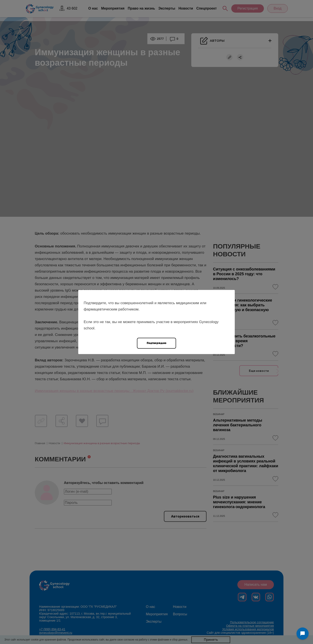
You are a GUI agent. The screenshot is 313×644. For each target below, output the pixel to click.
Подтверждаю (156, 343)
